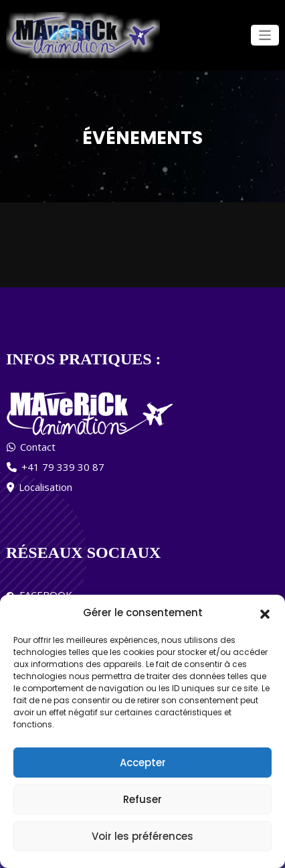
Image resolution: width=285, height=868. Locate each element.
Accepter (143, 763)
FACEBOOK (43, 594)
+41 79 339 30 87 (63, 466)
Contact (38, 446)
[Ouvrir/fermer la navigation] (265, 35)
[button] (265, 613)
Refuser (142, 799)
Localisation (45, 486)
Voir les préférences (142, 836)
